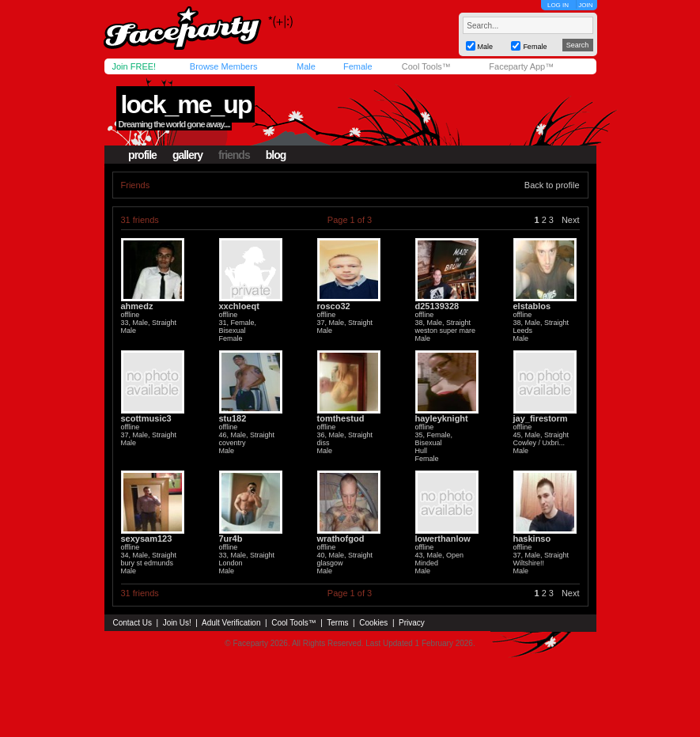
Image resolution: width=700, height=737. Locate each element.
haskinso (532, 539)
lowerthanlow (443, 539)
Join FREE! (134, 66)
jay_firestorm (541, 418)
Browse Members (224, 66)
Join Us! (177, 623)
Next (571, 220)
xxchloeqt (239, 306)
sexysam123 (147, 539)
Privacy (412, 623)
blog (276, 155)
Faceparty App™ (521, 66)
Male (306, 66)
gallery (187, 155)
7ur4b (231, 539)
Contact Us (132, 623)
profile (142, 155)
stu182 (233, 418)
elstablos (532, 306)
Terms (337, 623)
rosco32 (334, 306)
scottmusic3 (146, 418)
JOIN (585, 5)
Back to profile (552, 185)
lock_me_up (185, 104)
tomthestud (341, 418)
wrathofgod (341, 539)
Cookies (373, 623)
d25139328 (437, 306)
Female (358, 66)
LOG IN (558, 5)
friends (234, 155)
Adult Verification (231, 623)
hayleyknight (442, 418)
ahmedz (137, 306)
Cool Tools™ (426, 66)
